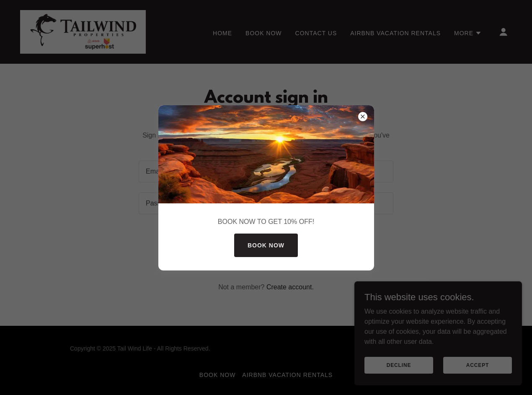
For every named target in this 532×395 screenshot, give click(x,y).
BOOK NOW (266, 245)
